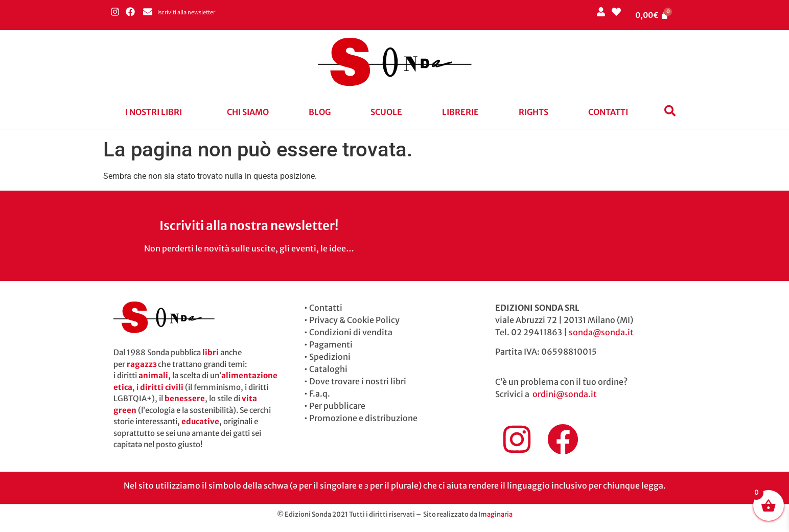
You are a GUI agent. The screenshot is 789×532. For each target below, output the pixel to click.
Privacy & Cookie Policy (354, 320)
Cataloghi (328, 369)
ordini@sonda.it (565, 394)
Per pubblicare (337, 406)
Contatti (608, 112)
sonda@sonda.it (601, 332)
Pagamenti (331, 344)
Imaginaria (495, 514)
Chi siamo (248, 112)
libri (211, 352)
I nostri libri (154, 112)
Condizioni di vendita (351, 332)
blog (320, 112)
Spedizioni (330, 357)
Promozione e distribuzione (363, 418)
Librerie (460, 112)
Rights (533, 112)
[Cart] (652, 15)
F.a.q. (320, 394)
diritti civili (162, 387)
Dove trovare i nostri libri (358, 381)
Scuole (386, 112)
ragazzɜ (142, 364)
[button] (156, 112)
